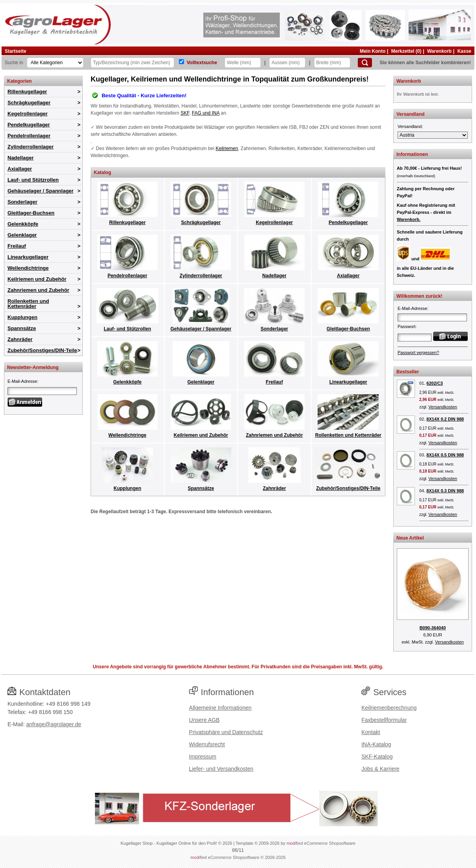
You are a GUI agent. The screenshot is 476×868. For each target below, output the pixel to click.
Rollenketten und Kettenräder (28, 304)
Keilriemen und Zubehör (37, 279)
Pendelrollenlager (29, 136)
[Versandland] (433, 135)
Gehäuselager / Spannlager (41, 191)
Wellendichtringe (28, 268)
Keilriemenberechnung (389, 708)
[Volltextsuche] (181, 62)
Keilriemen (227, 148)
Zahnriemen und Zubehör (38, 290)
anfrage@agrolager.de (54, 724)
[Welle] (243, 63)
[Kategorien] (55, 63)
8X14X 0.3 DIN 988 (445, 491)
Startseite (16, 51)
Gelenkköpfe (23, 224)
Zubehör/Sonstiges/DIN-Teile (42, 350)
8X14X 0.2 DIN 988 (445, 419)
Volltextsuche (202, 63)
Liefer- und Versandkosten (221, 769)
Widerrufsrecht (207, 744)
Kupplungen (22, 317)
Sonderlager (22, 202)
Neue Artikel (410, 538)
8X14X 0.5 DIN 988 (445, 455)
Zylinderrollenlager (31, 147)
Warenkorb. (409, 219)
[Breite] (332, 63)
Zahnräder (20, 339)
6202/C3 (435, 383)
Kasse (464, 51)
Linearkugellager (28, 257)
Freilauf (17, 246)
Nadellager (20, 158)
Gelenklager (22, 235)
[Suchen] (365, 63)
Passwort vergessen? (418, 352)
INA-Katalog (376, 744)
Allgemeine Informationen (220, 708)
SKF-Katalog (377, 757)
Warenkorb (439, 51)
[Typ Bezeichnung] (132, 63)
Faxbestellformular (384, 720)
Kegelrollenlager (28, 114)
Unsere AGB (205, 720)
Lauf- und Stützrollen (33, 180)
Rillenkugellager (27, 92)
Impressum (203, 757)
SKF (185, 113)
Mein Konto (373, 51)
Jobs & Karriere (380, 769)
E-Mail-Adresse (22, 381)
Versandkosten (443, 407)
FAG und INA (206, 113)
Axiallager (20, 169)
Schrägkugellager (29, 103)
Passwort (406, 326)
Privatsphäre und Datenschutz (226, 732)
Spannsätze (22, 328)
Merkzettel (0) (406, 51)
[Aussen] (287, 63)
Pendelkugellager (29, 125)
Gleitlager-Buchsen (31, 213)
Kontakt (371, 732)
